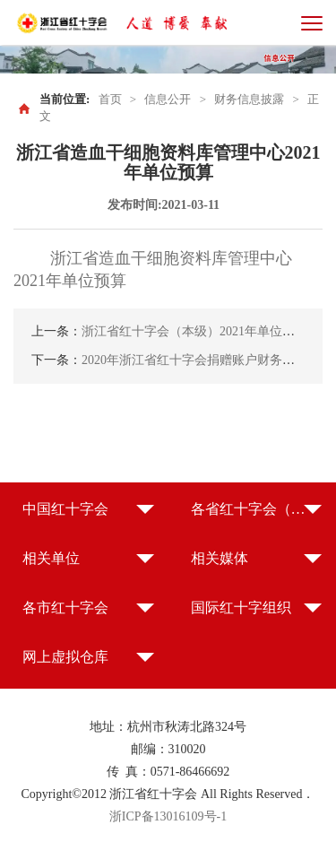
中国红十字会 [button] (65, 509)
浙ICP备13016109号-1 (168, 816)
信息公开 (168, 99)
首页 (110, 99)
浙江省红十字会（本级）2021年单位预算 (194, 331)
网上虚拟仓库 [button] (65, 657)
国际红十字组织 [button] (241, 608)
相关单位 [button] (51, 558)
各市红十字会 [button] (65, 608)
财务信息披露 (249, 99)
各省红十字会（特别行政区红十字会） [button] (257, 509)
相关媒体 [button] (220, 558)
